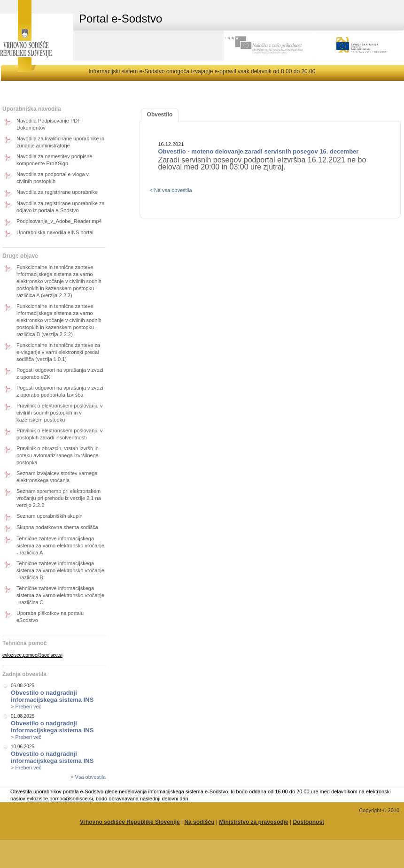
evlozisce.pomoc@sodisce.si (32, 655)
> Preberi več (26, 707)
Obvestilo (160, 115)
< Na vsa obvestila (171, 190)
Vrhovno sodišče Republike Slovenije (130, 822)
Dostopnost (308, 822)
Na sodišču (199, 822)
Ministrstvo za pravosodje (253, 822)
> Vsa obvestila (88, 777)
